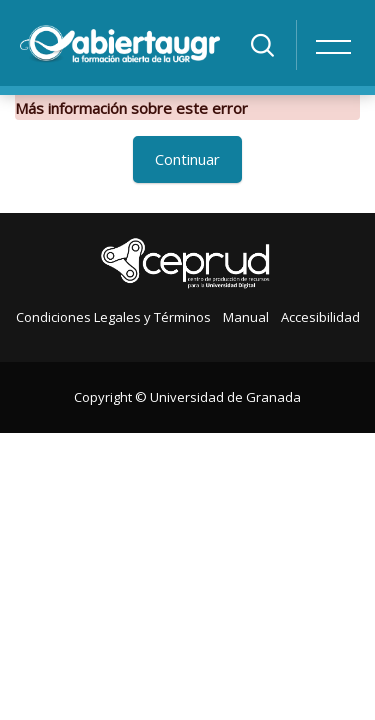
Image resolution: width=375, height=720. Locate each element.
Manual (246, 317)
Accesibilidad (320, 317)
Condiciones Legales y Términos (113, 317)
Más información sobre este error (131, 108)
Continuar (187, 159)
